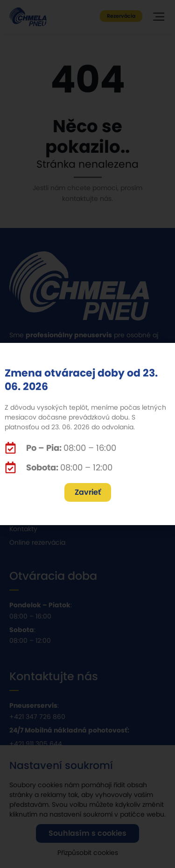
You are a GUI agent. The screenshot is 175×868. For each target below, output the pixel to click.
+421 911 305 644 (36, 744)
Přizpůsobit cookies (88, 858)
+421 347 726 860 (37, 717)
